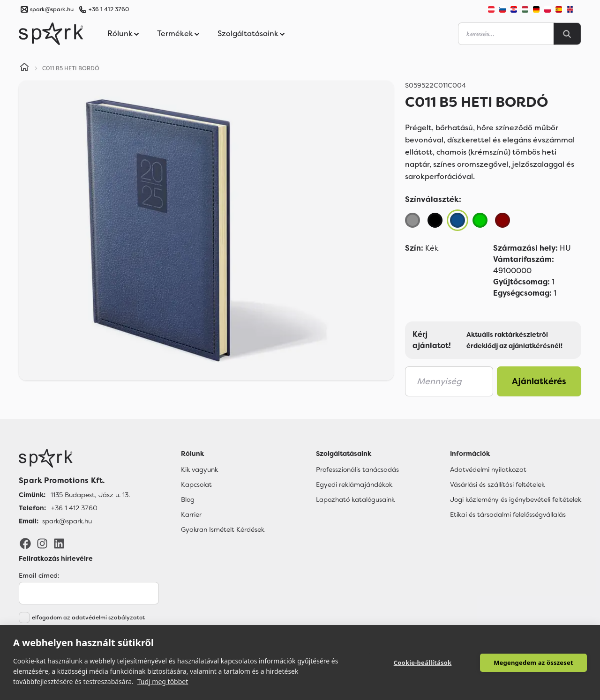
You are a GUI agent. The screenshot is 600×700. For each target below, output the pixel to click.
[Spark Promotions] (51, 34)
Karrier (191, 514)
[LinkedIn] (59, 543)
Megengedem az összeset (533, 663)
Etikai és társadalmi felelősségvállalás (508, 514)
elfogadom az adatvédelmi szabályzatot (88, 618)
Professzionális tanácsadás (357, 469)
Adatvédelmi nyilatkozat (488, 469)
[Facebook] (25, 543)
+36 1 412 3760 (109, 9)
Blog (188, 499)
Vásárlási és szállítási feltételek (497, 484)
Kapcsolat (196, 484)
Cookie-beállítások (423, 663)
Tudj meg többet (163, 681)
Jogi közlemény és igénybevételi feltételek (516, 499)
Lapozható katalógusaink (355, 499)
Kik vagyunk (199, 469)
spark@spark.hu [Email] (67, 521)
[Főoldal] (74, 458)
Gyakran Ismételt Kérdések (223, 529)
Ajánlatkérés (539, 381)
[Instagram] (42, 543)
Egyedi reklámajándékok (354, 484)
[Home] (24, 68)
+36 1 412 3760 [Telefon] (74, 508)
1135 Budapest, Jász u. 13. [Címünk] (90, 495)
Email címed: (39, 575)
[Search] (567, 34)
